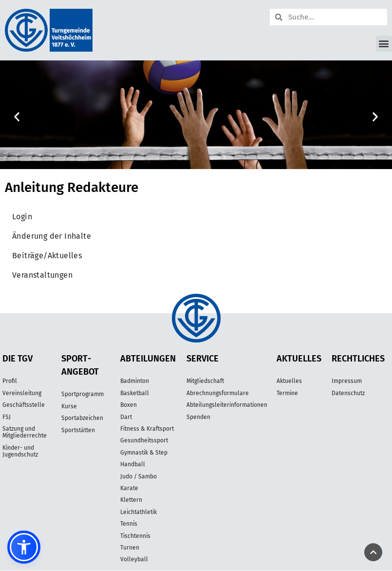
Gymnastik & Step (144, 453)
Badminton (135, 381)
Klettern (131, 500)
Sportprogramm (83, 394)
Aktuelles (289, 381)
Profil (10, 381)
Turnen (130, 548)
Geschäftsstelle (24, 405)
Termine (287, 393)
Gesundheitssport (144, 440)
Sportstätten (78, 430)
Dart (126, 417)
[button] (384, 44)
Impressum (347, 381)
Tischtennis (135, 536)
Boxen (129, 405)
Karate (129, 488)
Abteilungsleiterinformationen (227, 405)
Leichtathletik (139, 512)
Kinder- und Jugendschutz (20, 451)
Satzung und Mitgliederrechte (25, 432)
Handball (133, 464)
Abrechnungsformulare (218, 393)
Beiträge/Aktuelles (47, 256)
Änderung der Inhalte (52, 236)
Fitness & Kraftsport (147, 429)
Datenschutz (348, 393)
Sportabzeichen (82, 418)
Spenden (198, 417)
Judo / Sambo (139, 476)
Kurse (69, 406)
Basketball (135, 393)
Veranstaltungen (42, 275)
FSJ (7, 417)
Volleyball (134, 559)
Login (22, 217)
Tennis (129, 524)
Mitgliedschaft (205, 381)
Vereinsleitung (22, 393)
